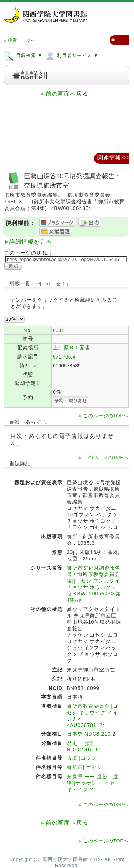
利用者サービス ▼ (71, 55)
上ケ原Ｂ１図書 (72, 347)
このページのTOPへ (106, 416)
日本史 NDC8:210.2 (91, 734)
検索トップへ (22, 40)
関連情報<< (113, 158)
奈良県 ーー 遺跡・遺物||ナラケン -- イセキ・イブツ (93, 783)
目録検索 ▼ (23, 55)
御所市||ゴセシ (85, 767)
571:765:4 (64, 357)
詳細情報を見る (31, 242)
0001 (58, 330)
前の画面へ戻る (67, 94)
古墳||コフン (82, 758)
